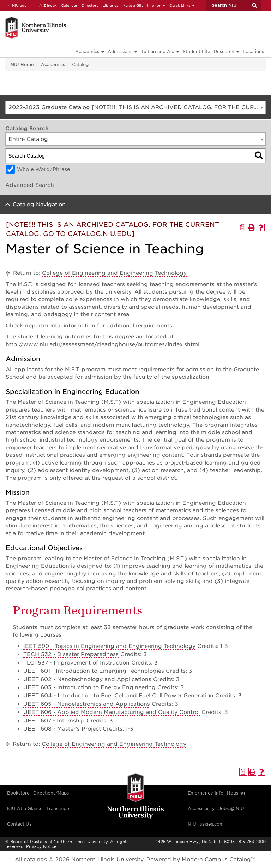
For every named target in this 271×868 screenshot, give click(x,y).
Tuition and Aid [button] (160, 51)
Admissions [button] (122, 51)
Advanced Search (30, 185)
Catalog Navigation (39, 205)
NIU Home (22, 64)
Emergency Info (206, 793)
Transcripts (58, 808)
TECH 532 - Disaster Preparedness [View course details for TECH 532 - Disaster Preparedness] (71, 654)
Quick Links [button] (182, 5)
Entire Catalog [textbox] (28, 139)
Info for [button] (156, 5)
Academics (53, 64)
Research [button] (227, 51)
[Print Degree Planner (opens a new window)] (242, 228)
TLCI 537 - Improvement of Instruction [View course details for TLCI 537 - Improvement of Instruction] (76, 663)
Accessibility (201, 808)
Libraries (110, 5)
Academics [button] (90, 51)
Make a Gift (133, 5)
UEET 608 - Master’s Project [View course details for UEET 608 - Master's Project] (62, 729)
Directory (90, 5)
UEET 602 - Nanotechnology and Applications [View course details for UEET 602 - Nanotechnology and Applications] (87, 679)
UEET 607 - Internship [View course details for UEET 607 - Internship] (54, 721)
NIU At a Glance (25, 808)
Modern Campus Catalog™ (218, 860)
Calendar (69, 5)
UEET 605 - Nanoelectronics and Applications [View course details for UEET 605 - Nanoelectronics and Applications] (87, 704)
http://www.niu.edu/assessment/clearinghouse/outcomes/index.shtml (103, 344)
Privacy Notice (41, 846)
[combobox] (135, 107)
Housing (236, 793)
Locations (253, 51)
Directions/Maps (51, 793)
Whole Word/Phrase (44, 169)
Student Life (197, 51)
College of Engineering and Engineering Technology (114, 273)
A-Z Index (48, 5)
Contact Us (19, 824)
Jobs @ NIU (231, 808)
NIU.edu (16, 5)
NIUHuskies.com (206, 824)
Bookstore (18, 793)
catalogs (35, 860)
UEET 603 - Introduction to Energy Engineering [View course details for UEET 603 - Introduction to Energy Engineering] (89, 687)
